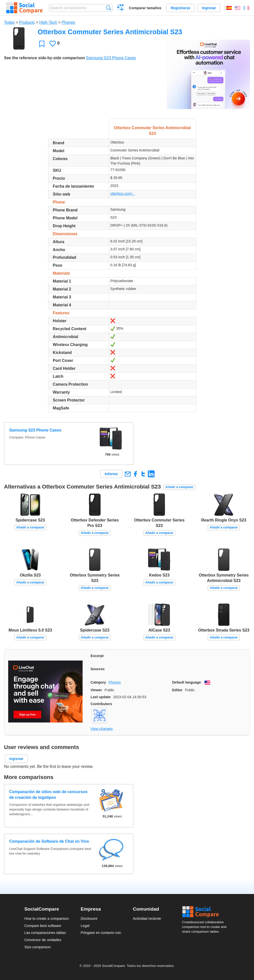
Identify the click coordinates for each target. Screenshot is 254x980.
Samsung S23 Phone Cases (111, 58)
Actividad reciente (147, 919)
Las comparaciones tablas (45, 933)
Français (246, 8)
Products (27, 22)
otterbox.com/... (123, 194)
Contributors (101, 704)
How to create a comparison (47, 919)
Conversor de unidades (43, 940)
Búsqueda (109, 8)
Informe (111, 474)
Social (206, 912)
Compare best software (43, 926)
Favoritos (42, 44)
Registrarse (180, 8)
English (238, 8)
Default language (187, 682)
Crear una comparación (121, 8)
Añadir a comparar (179, 487)
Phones (68, 22)
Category (98, 682)
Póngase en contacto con (101, 933)
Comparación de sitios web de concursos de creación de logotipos (48, 794)
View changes (102, 729)
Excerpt (97, 656)
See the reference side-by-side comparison (44, 58)
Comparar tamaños (145, 8)
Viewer (96, 690)
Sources (98, 669)
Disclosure (89, 919)
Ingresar (209, 8)
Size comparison (37, 947)
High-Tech (48, 22)
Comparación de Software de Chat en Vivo (49, 841)
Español (229, 8)
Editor (177, 690)
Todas (9, 22)
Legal (85, 926)
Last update (101, 697)
